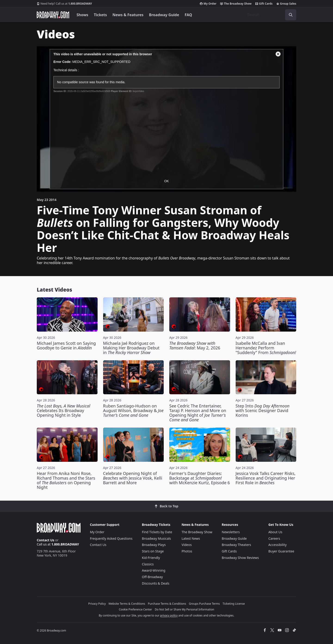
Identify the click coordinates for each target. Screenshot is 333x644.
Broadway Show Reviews (240, 558)
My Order (208, 4)
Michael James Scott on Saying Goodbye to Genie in (66, 345)
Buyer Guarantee (281, 551)
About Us (275, 532)
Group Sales (286, 4)
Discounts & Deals (156, 583)
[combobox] (270, 15)
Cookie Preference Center (136, 609)
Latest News (191, 538)
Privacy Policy (97, 604)
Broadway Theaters (236, 545)
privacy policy (169, 615)
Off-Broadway (153, 577)
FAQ (188, 15)
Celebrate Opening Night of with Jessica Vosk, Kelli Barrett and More (133, 478)
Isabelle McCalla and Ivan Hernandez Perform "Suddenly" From (266, 348)
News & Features (128, 15)
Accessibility (277, 545)
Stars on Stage (153, 551)
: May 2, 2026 (195, 345)
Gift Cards (264, 4)
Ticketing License (234, 604)
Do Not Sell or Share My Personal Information (184, 609)
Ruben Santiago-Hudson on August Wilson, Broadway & (133, 410)
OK (166, 181)
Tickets (100, 15)
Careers (274, 538)
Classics (148, 564)
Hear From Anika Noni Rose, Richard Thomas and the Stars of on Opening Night (66, 480)
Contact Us (46, 540)
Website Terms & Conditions (127, 604)
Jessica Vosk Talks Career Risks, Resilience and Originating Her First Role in (266, 478)
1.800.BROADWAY (64, 4)
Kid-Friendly (151, 558)
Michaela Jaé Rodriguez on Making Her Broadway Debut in (131, 348)
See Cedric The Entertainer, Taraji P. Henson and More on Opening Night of (198, 413)
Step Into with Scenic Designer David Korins (263, 410)
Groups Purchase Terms (204, 604)
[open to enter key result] (291, 15)
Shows (82, 15)
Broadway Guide (164, 15)
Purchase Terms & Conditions (167, 604)
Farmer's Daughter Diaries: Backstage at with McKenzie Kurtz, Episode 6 (200, 478)
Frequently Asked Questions (111, 538)
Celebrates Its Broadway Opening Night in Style (63, 410)
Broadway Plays (154, 545)
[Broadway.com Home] (53, 15)
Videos (187, 545)
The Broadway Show (236, 4)
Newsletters (231, 532)
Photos (187, 551)
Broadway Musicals (157, 538)
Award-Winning (154, 570)
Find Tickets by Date (157, 532)
